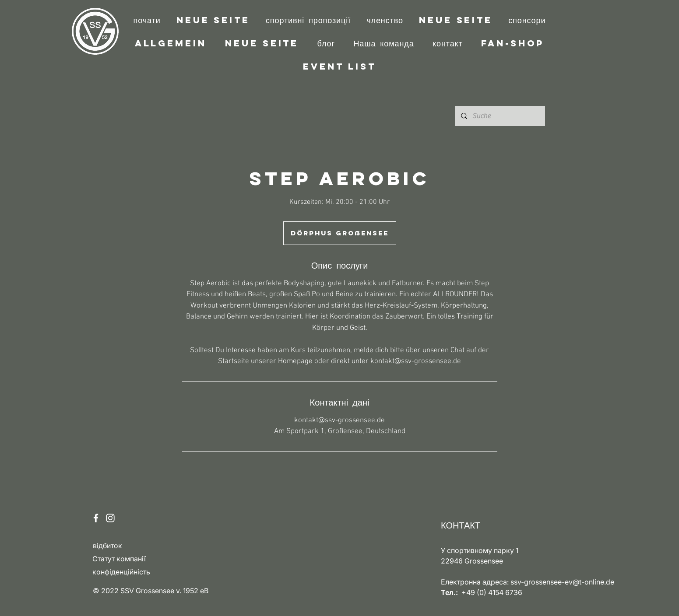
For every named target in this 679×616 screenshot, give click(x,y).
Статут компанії (119, 559)
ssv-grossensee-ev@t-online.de (562, 582)
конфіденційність (121, 572)
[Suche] (500, 116)
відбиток (107, 546)
